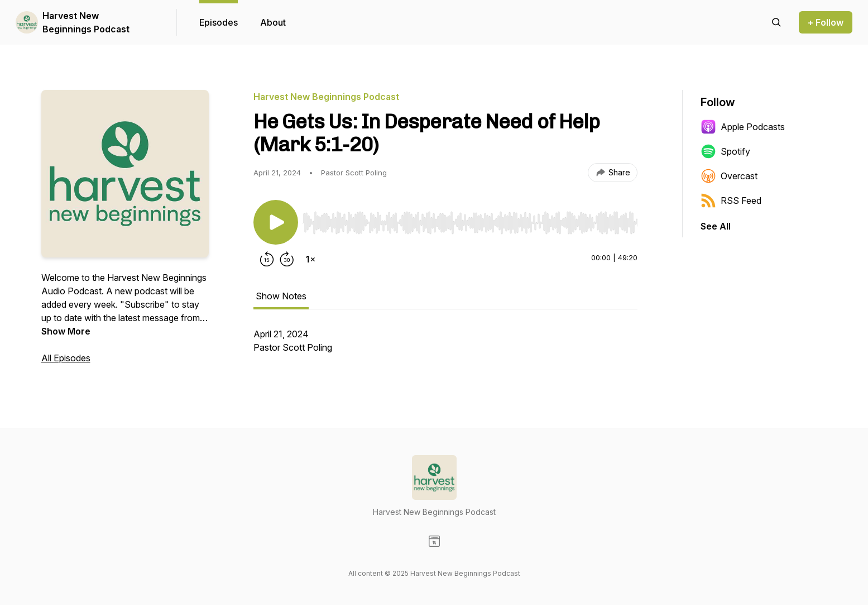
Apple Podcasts (743, 127)
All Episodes (66, 358)
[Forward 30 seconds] (287, 259)
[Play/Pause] (276, 222)
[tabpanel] (445, 346)
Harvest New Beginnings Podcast (86, 22)
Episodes (219, 22)
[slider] (470, 223)
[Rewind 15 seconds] (267, 259)
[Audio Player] (470, 219)
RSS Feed (731, 200)
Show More (66, 331)
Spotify (725, 151)
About (273, 22)
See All (716, 226)
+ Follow (826, 22)
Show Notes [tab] (281, 296)
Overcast (729, 176)
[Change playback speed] (310, 259)
